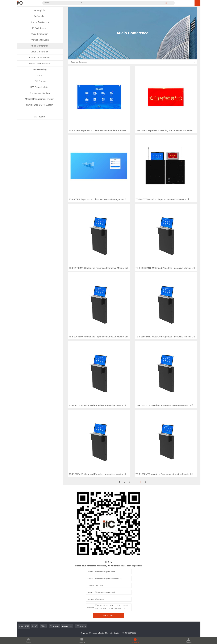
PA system (54, 545)
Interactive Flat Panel (40, 58)
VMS (40, 75)
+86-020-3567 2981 (129, 552)
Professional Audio (40, 40)
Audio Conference (40, 46)
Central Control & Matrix (40, 63)
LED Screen (40, 81)
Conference (67, 545)
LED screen (81, 545)
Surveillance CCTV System (40, 105)
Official (44, 545)
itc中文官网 (24, 545)
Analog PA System (40, 22)
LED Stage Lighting (40, 87)
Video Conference (40, 52)
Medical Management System (40, 99)
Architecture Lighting (40, 93)
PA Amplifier (40, 10)
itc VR (35, 545)
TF (40, 111)
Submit (108, 534)
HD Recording (40, 69)
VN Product (40, 117)
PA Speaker (40, 16)
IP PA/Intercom (40, 28)
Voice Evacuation (40, 34)
